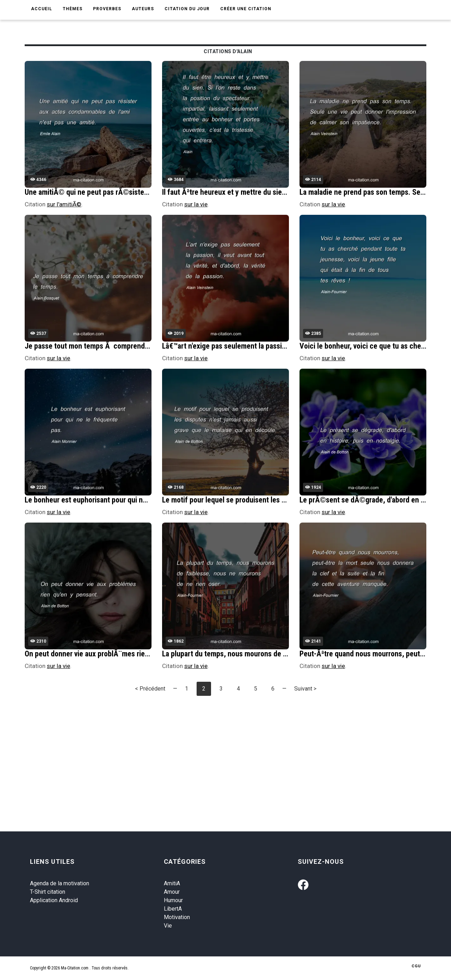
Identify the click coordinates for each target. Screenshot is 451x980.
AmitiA (172, 883)
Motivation (177, 917)
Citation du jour (187, 9)
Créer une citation (246, 9)
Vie (168, 926)
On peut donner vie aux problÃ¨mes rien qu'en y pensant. (113, 654)
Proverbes (107, 9)
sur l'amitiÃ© (64, 204)
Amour (172, 892)
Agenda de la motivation (60, 883)
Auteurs (143, 9)
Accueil (42, 9)
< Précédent (150, 689)
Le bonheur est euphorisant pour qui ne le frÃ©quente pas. (117, 500)
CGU (416, 966)
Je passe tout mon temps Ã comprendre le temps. (103, 346)
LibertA (173, 909)
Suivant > (305, 689)
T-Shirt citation (48, 892)
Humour (173, 900)
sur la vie (196, 204)
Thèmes (73, 9)
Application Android (54, 900)
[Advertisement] (236, 751)
